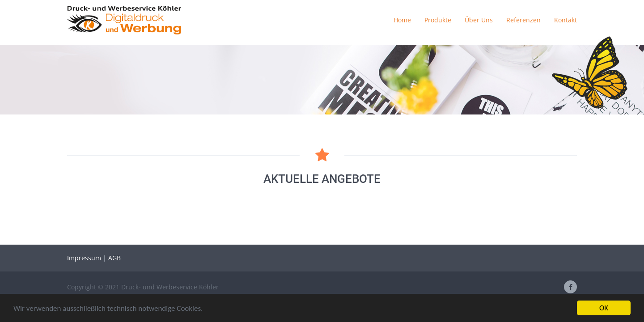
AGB (114, 258)
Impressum (85, 258)
